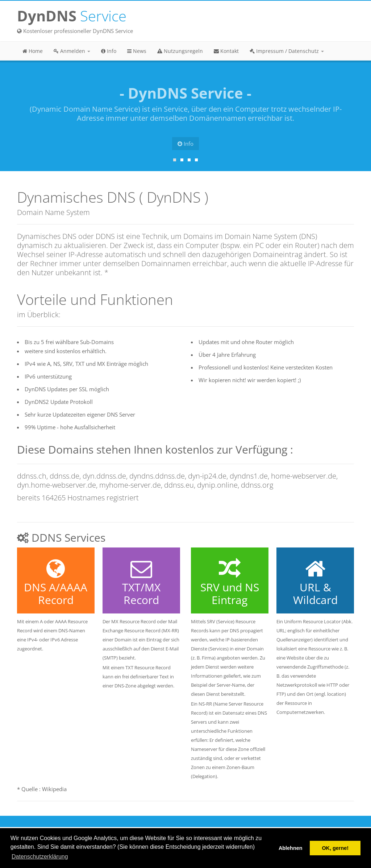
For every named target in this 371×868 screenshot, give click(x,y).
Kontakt (226, 51)
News (137, 51)
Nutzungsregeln (180, 51)
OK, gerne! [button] (335, 848)
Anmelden (72, 51)
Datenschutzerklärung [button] (40, 857)
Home (33, 51)
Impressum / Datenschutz (287, 51)
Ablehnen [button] (291, 848)
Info (109, 51)
